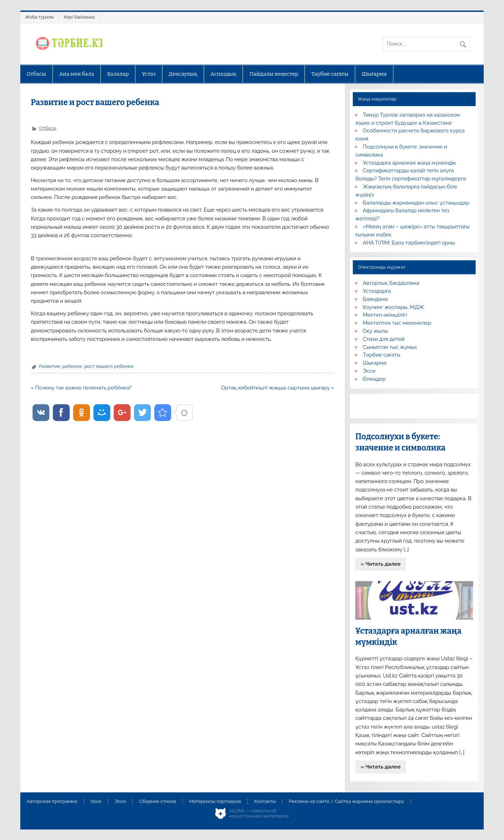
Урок (96, 801)
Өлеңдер (374, 379)
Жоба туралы (40, 17)
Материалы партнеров (215, 801)
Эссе (369, 371)
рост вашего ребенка (109, 366)
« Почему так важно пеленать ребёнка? (81, 388)
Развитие (49, 366)
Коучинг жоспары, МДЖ (394, 307)
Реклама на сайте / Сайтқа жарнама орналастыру (346, 801)
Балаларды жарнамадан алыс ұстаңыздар (416, 203)
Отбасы (36, 74)
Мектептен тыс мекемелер (397, 323)
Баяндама (375, 299)
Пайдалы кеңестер (274, 74)
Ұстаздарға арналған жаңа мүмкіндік (409, 163)
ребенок (72, 366)
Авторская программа (52, 801)
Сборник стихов (158, 801)
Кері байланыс (79, 17)
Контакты (265, 801)
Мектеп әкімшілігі (385, 315)
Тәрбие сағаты (330, 74)
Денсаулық (183, 74)
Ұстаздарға (377, 291)
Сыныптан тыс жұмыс (390, 347)
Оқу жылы (376, 331)
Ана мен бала (77, 74)
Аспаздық (223, 74)
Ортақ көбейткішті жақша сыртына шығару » (278, 388)
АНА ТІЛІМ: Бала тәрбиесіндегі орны (409, 243)
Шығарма (374, 74)
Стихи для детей (384, 339)
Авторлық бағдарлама (391, 283)
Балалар (118, 74)
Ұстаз (149, 74)
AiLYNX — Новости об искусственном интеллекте (259, 814)
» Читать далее (381, 564)
